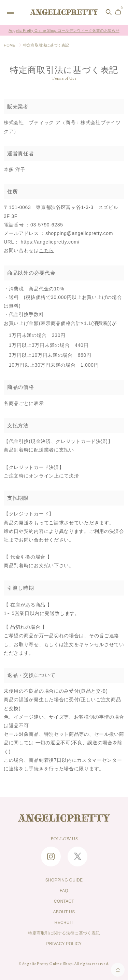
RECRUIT (64, 923)
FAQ (64, 891)
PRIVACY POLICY (64, 944)
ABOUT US (64, 912)
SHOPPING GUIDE (64, 880)
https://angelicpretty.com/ (50, 242)
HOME (10, 45)
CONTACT (64, 901)
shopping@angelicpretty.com (79, 233)
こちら (46, 250)
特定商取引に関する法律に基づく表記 (64, 933)
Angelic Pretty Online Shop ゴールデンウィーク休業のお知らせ (64, 30)
